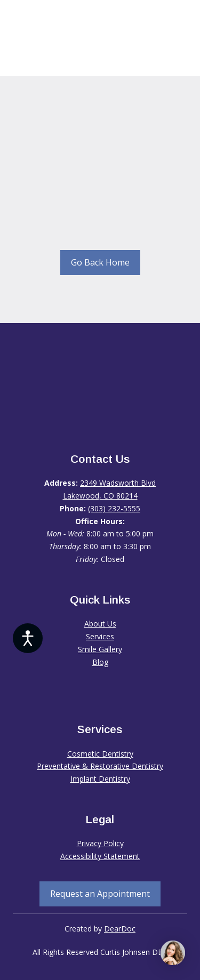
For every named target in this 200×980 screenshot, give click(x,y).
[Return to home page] (100, 390)
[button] (100, 263)
